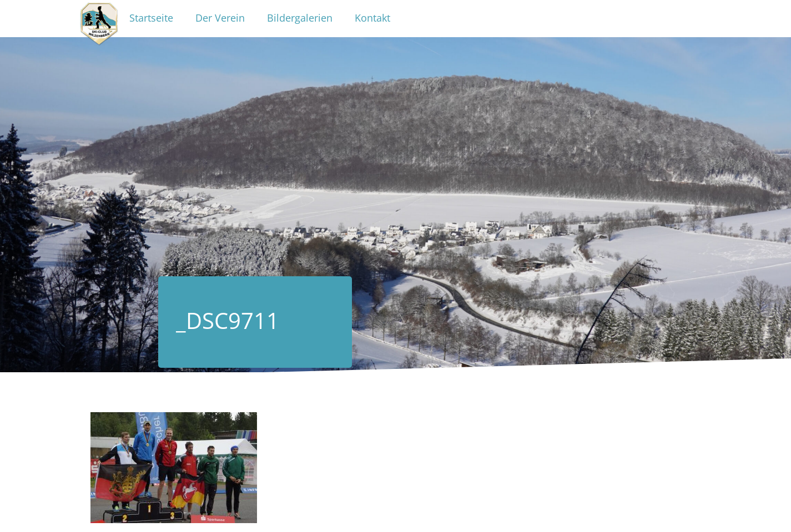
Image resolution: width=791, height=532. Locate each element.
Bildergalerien (300, 18)
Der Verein (220, 18)
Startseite (151, 18)
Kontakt (372, 18)
